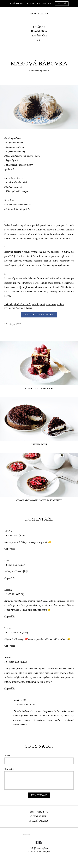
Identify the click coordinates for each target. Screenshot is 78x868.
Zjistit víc (62, 3)
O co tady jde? (39, 812)
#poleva (60, 304)
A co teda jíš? (39, 14)
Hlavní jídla (39, 31)
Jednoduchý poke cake (39, 388)
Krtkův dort (39, 444)
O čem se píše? (39, 816)
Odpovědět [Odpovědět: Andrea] (10, 688)
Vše (39, 40)
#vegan (29, 308)
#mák (43, 304)
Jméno (7, 755)
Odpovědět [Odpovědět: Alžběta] (10, 549)
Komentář (9, 769)
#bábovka (9, 304)
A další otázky (39, 821)
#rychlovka (10, 308)
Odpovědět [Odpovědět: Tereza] (10, 646)
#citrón (28, 304)
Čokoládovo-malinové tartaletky (39, 500)
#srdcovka (20, 308)
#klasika (35, 304)
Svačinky (39, 27)
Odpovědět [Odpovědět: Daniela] (10, 616)
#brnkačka (19, 304)
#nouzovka (51, 304)
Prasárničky (39, 36)
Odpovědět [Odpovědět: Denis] (10, 578)
